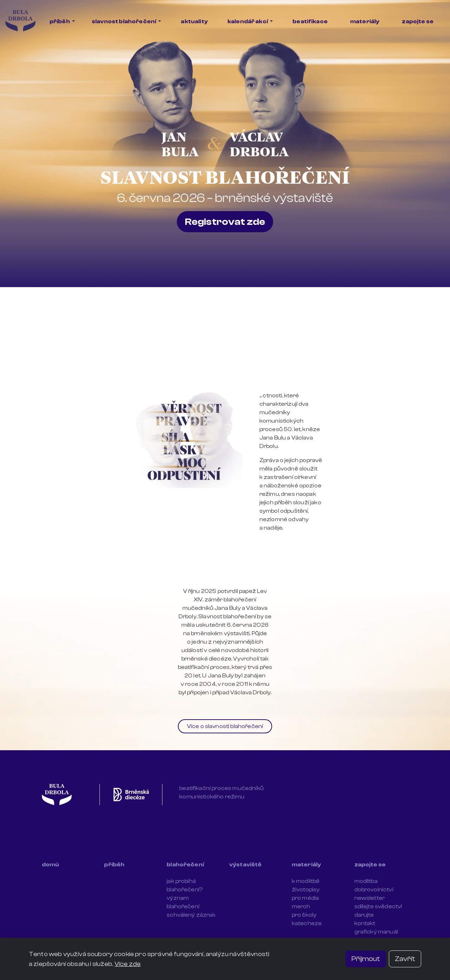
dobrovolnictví (374, 890)
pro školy (304, 915)
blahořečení (185, 865)
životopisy (306, 890)
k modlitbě (306, 881)
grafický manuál (376, 932)
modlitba (366, 881)
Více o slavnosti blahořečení (225, 726)
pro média (305, 898)
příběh (114, 865)
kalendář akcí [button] (248, 21)
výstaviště (246, 865)
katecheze (307, 923)
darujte (364, 915)
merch (301, 906)
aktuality (194, 21)
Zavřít (405, 959)
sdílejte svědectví (378, 906)
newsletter (370, 898)
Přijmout (366, 959)
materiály (365, 21)
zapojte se (418, 21)
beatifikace (310, 21)
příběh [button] (60, 21)
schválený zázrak (191, 915)
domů (51, 865)
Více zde (128, 964)
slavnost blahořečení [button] (124, 21)
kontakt (365, 923)
